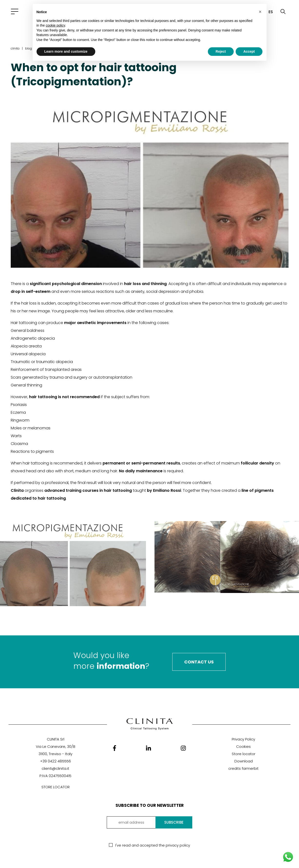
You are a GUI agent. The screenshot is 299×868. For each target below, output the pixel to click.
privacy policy (178, 845)
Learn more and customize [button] (66, 51)
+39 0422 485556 (55, 761)
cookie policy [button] (55, 25)
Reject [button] (221, 51)
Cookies (243, 746)
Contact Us (199, 662)
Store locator (244, 754)
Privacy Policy (243, 739)
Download (244, 761)
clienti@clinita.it (55, 768)
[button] (260, 12)
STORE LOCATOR (56, 787)
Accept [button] (249, 51)
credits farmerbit (243, 768)
